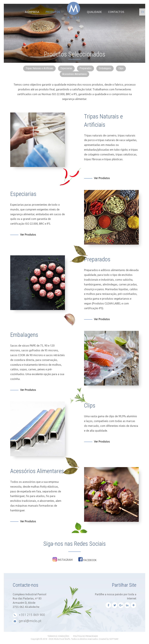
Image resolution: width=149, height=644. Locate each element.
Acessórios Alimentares (74, 74)
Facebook (87, 559)
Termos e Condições (58, 636)
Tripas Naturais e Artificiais (39, 68)
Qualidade (94, 12)
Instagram (63, 559)
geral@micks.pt (27, 621)
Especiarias (66, 68)
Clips (121, 68)
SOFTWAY (114, 639)
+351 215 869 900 (29, 615)
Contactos (116, 12)
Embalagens (105, 68)
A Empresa (32, 12)
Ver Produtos (102, 178)
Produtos (53, 12)
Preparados (85, 68)
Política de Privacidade (86, 636)
